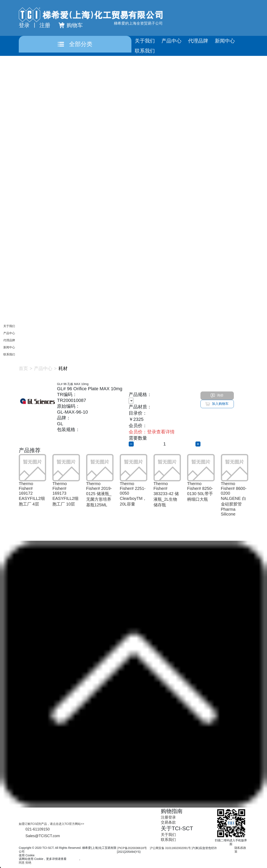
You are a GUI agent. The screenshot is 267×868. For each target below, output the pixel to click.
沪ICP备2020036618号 (132, 848)
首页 (23, 368)
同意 (22, 863)
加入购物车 (217, 404)
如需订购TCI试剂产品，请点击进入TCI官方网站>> (51, 824)
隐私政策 (73, 859)
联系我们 (145, 51)
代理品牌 (198, 41)
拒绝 (28, 863)
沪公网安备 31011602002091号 (170, 848)
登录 (24, 25)
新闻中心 (225, 41)
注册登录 (168, 817)
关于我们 (145, 41)
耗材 (63, 368)
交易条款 (168, 822)
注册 (45, 25)
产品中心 (171, 41)
